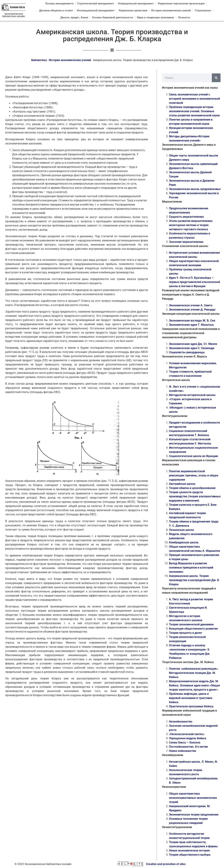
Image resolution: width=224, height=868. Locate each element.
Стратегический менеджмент (96, 3)
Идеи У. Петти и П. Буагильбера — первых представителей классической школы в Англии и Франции (194, 282)
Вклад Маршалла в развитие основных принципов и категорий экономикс (191, 568)
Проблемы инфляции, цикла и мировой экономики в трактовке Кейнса (191, 698)
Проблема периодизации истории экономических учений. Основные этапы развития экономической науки (194, 111)
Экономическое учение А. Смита (191, 305)
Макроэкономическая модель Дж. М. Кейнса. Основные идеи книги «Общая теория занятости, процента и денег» (194, 685)
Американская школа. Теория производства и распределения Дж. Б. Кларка (194, 580)
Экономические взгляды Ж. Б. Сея (192, 321)
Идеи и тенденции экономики (156, 17)
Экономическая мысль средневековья (195, 189)
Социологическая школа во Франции (193, 456)
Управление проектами (133, 10)
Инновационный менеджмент (96, 10)
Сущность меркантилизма (186, 217)
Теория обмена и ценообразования (192, 488)
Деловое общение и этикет (56, 10)
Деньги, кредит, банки (74, 17)
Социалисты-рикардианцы (187, 352)
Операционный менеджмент (136, 3)
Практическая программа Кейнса (191, 706)
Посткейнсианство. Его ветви (188, 747)
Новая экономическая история (189, 850)
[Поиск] (216, 78)
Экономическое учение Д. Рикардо (192, 310)
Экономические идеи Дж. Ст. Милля (193, 344)
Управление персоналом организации (181, 3)
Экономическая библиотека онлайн (14, 15)
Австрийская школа (182, 484)
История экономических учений (171, 10)
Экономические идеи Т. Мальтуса (191, 325)
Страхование (203, 10)
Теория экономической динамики (191, 624)
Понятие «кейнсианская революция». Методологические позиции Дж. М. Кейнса (194, 673)
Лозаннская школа (181, 530)
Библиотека (39, 60)
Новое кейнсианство (183, 751)
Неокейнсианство (181, 722)
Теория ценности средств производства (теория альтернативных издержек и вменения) (195, 496)
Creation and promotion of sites (166, 864)
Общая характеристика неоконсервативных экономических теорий (193, 798)
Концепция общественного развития (193, 629)
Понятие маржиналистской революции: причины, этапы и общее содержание (194, 475)
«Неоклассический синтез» (187, 734)
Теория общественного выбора (190, 855)
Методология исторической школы (192, 395)
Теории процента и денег (186, 633)
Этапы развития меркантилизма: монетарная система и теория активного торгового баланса (191, 225)
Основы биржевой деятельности (113, 17)
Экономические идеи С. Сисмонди (192, 348)
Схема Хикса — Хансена (185, 742)
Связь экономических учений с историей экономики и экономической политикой (194, 99)
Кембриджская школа (184, 542)
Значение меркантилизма (186, 242)
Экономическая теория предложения (194, 815)
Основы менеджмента (59, 3)
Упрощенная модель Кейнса (188, 738)
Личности (184, 17)
